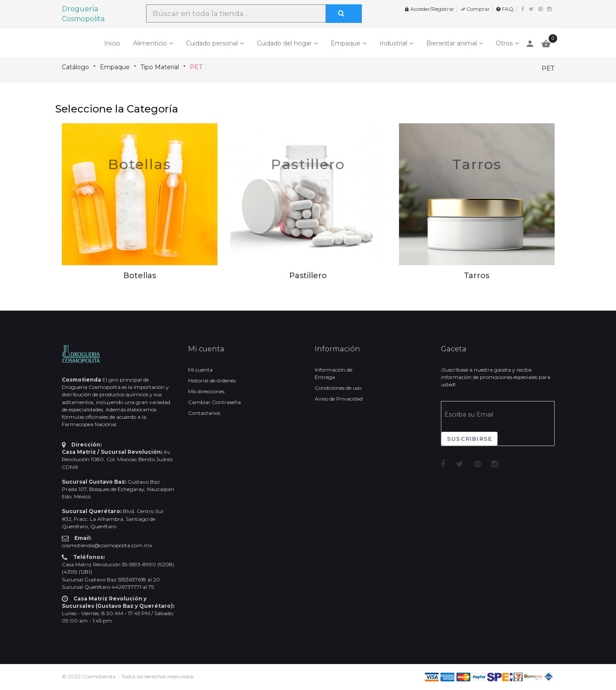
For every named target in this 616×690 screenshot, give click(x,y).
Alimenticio (150, 43)
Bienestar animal (452, 43)
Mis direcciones (206, 391)
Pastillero (308, 164)
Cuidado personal (212, 43)
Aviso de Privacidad (339, 399)
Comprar (475, 9)
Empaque (346, 43)
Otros (504, 43)
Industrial (393, 43)
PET (196, 67)
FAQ (505, 9)
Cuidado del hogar (284, 43)
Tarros (477, 164)
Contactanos (204, 413)
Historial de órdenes (212, 380)
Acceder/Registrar (429, 9)
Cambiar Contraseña (214, 402)
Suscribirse (469, 439)
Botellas (140, 164)
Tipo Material (160, 67)
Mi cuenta (200, 370)
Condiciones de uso (338, 388)
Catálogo (75, 67)
